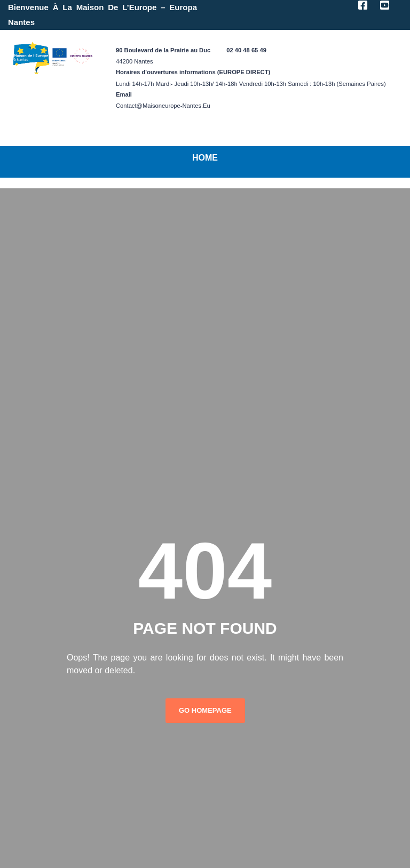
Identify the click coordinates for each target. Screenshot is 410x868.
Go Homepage (205, 710)
